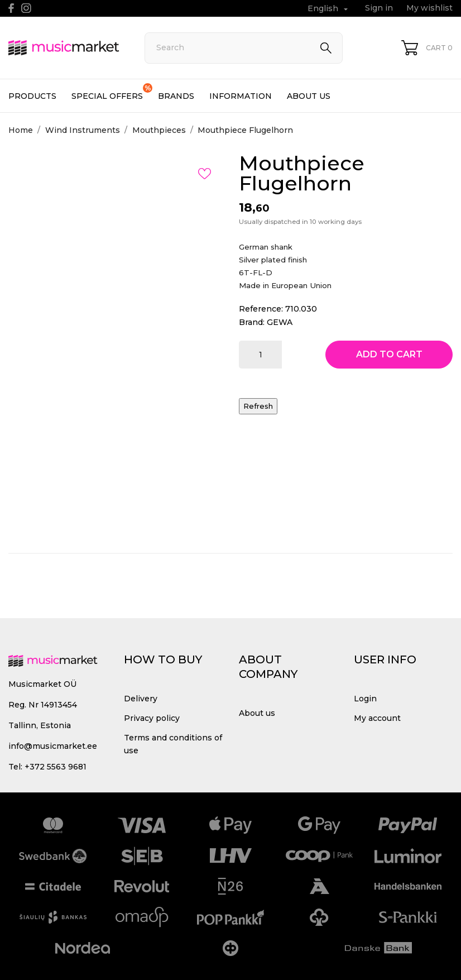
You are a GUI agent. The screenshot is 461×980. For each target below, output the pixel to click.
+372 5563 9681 (56, 767)
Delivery (141, 699)
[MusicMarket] (64, 47)
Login (365, 699)
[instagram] (26, 8)
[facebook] (11, 8)
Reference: (261, 309)
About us (309, 96)
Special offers (112, 92)
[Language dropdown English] (329, 9)
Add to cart (389, 354)
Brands (176, 96)
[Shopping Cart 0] (427, 48)
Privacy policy (152, 718)
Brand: (252, 322)
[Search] (244, 48)
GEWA (280, 322)
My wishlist (429, 8)
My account (377, 718)
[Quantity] (260, 355)
